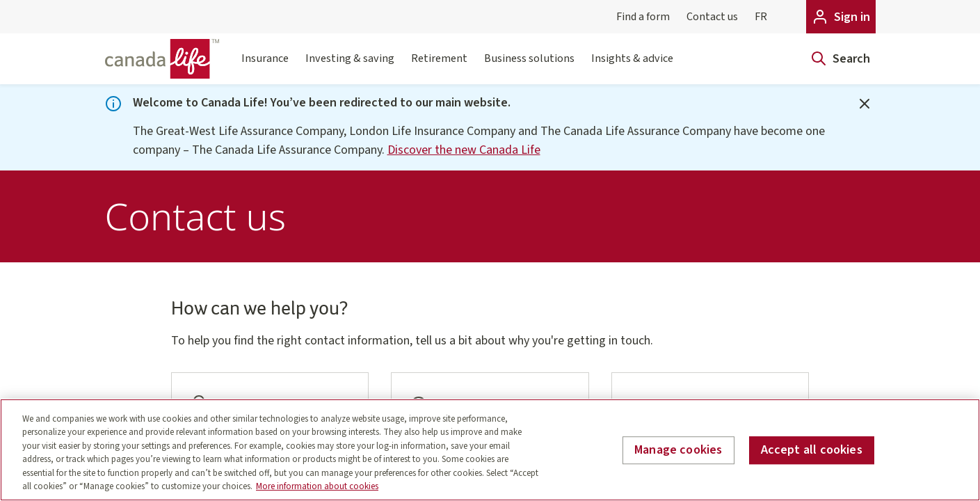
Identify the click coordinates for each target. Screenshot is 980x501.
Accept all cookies (812, 451)
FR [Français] (761, 17)
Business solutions (529, 67)
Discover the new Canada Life (464, 150)
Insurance (265, 67)
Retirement (439, 67)
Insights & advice (632, 67)
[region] (490, 450)
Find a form (643, 17)
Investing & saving (350, 67)
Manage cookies (678, 451)
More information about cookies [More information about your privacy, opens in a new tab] (317, 486)
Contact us (712, 17)
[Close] (865, 104)
